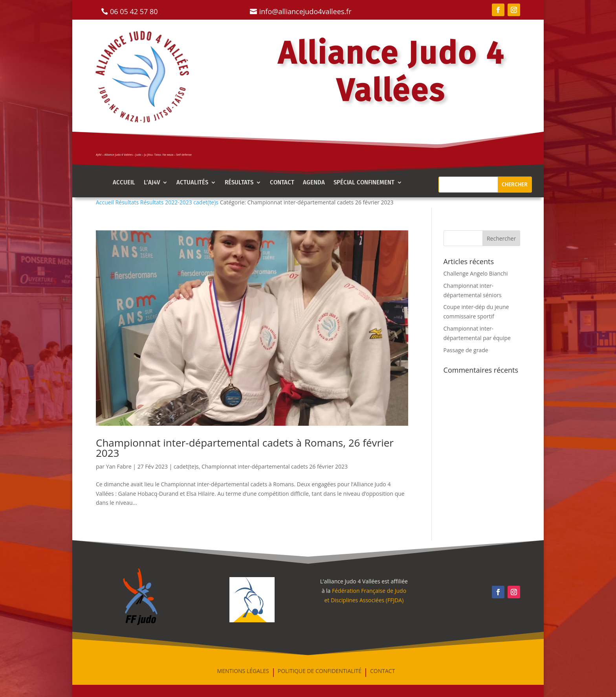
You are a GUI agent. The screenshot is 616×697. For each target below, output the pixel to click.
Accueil (124, 183)
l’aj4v (152, 183)
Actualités (192, 183)
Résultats (239, 183)
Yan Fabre (119, 466)
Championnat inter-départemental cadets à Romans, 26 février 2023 (245, 448)
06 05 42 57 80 (134, 11)
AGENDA (314, 183)
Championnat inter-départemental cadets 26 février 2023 (275, 466)
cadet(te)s (186, 466)
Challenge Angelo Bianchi (476, 273)
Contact (282, 183)
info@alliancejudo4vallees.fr (305, 11)
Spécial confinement (364, 183)
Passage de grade (466, 350)
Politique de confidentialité (320, 671)
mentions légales (243, 671)
